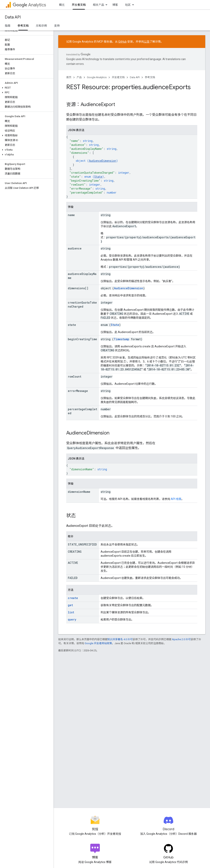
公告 (147, 42)
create (73, 598)
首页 (69, 77)
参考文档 (150, 77)
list (71, 612)
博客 (115, 5)
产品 (79, 77)
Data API (13, 17)
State (98, 177)
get (70, 605)
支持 (57, 26)
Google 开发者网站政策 (98, 643)
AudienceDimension (103, 161)
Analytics (29, 5)
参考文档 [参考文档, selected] (23, 26)
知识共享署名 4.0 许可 (120, 639)
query (72, 619)
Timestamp (122, 339)
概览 (62, 5)
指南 (8, 26)
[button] (26, 88)
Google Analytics (97, 77)
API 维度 (176, 499)
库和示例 (41, 26)
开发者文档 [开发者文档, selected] (79, 5)
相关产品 (98, 5)
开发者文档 (118, 77)
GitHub (122, 42)
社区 (128, 5)
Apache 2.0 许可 (181, 639)
